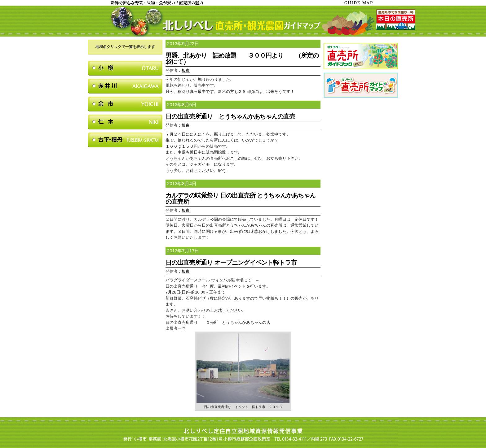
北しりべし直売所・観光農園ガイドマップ (243, 21)
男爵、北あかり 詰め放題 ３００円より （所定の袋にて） (242, 59)
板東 (186, 70)
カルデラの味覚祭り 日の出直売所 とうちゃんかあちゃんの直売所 (241, 198)
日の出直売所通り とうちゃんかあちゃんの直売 (230, 116)
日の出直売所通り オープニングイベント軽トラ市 (231, 263)
